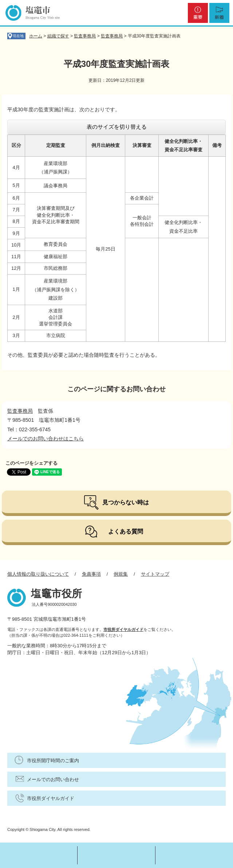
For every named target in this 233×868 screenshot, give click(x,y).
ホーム (36, 36)
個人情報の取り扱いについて (38, 574)
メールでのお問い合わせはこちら (46, 439)
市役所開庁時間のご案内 (53, 761)
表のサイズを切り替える (117, 127)
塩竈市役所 (56, 594)
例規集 (121, 574)
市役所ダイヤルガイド (123, 629)
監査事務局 (85, 36)
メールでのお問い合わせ (53, 779)
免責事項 (91, 574)
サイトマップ (155, 574)
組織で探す (58, 36)
